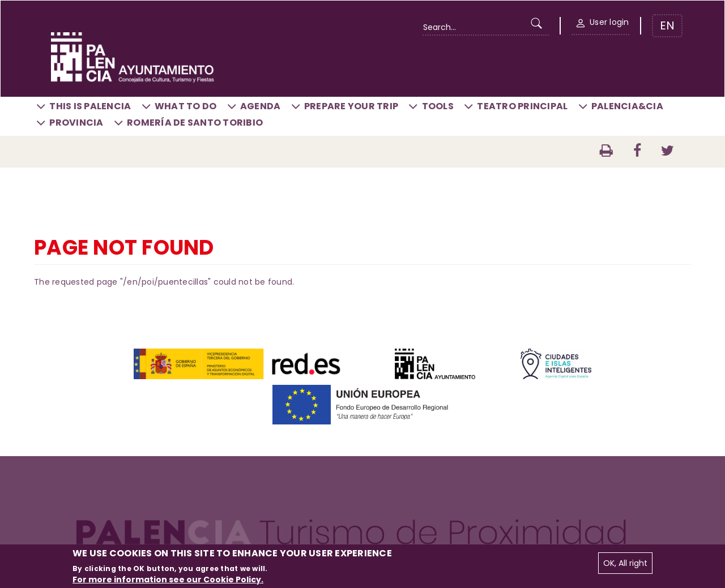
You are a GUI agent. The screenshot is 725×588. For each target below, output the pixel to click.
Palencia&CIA (627, 106)
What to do (186, 106)
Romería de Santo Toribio (195, 123)
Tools (438, 106)
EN (667, 25)
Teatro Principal (522, 106)
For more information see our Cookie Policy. (168, 580)
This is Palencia (90, 106)
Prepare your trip (351, 106)
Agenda (261, 106)
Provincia (76, 123)
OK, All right (625, 563)
